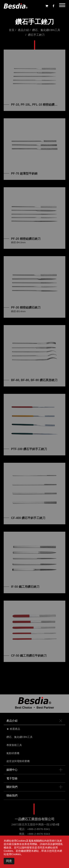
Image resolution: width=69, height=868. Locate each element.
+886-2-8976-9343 (39, 834)
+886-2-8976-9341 (39, 829)
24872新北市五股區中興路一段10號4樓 (36, 824)
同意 (9, 861)
